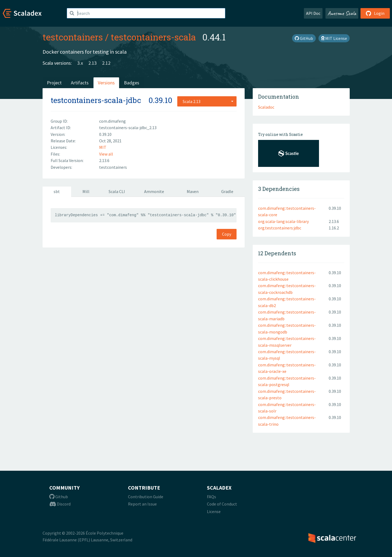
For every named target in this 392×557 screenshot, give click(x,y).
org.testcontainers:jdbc (280, 228)
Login (375, 13)
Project (54, 83)
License (214, 511)
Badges (132, 83)
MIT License (334, 38)
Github (59, 497)
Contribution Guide (146, 497)
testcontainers (73, 37)
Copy (227, 234)
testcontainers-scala (153, 37)
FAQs (211, 497)
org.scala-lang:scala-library (283, 221)
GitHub (304, 38)
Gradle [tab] (227, 191)
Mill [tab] (86, 191)
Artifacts (80, 83)
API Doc (313, 13)
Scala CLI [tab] (117, 191)
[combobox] (207, 101)
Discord (60, 504)
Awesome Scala (342, 13)
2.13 (93, 63)
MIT (103, 147)
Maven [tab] (193, 191)
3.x (80, 63)
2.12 (106, 63)
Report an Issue (142, 504)
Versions (106, 83)
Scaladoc (266, 107)
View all (106, 154)
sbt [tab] (57, 191)
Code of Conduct (222, 504)
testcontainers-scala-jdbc (96, 100)
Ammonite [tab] (154, 191)
